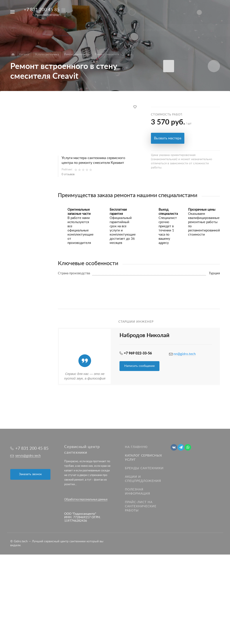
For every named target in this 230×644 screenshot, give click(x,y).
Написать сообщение (139, 366)
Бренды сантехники (144, 468)
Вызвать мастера (168, 138)
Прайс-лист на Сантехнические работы (141, 506)
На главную (136, 447)
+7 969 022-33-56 (138, 353)
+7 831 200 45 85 (42, 10)
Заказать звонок (30, 474)
